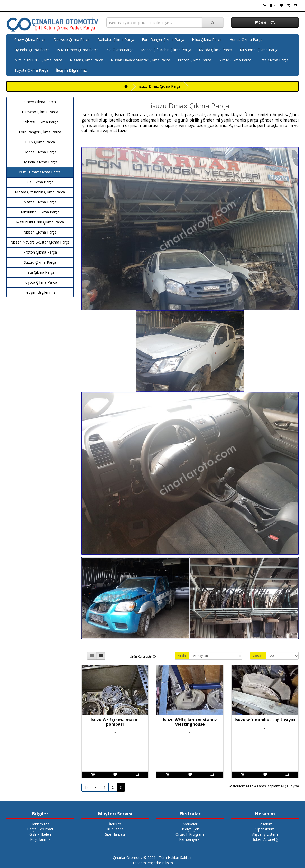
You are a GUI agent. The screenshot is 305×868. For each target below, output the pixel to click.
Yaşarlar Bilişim (160, 863)
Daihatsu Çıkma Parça (116, 39)
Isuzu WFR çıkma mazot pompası (115, 722)
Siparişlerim (265, 829)
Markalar (190, 824)
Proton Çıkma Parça (195, 60)
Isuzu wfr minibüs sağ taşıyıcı (265, 720)
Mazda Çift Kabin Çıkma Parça (166, 50)
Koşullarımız (40, 839)
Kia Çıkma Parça (120, 50)
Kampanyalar (190, 839)
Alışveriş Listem (265, 834)
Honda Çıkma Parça (246, 39)
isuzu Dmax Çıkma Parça (78, 50)
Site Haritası (115, 834)
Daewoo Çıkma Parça (72, 39)
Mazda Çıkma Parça (215, 50)
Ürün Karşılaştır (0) (143, 656)
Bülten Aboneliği (265, 839)
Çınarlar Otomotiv (128, 858)
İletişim (115, 824)
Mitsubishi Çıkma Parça (259, 50)
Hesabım (265, 824)
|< (87, 787)
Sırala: (182, 656)
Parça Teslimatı (40, 829)
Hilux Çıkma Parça (207, 39)
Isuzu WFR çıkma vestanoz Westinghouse (190, 722)
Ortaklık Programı (190, 834)
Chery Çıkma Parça (30, 39)
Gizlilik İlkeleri (40, 834)
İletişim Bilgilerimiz (71, 70)
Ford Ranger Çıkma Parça (163, 39)
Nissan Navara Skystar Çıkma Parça (140, 60)
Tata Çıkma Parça (274, 60)
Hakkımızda (40, 824)
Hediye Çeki (190, 829)
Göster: (258, 656)
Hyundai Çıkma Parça (32, 50)
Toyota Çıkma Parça (31, 70)
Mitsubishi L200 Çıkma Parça (38, 60)
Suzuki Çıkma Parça (235, 60)
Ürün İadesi (115, 829)
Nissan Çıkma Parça (86, 60)
